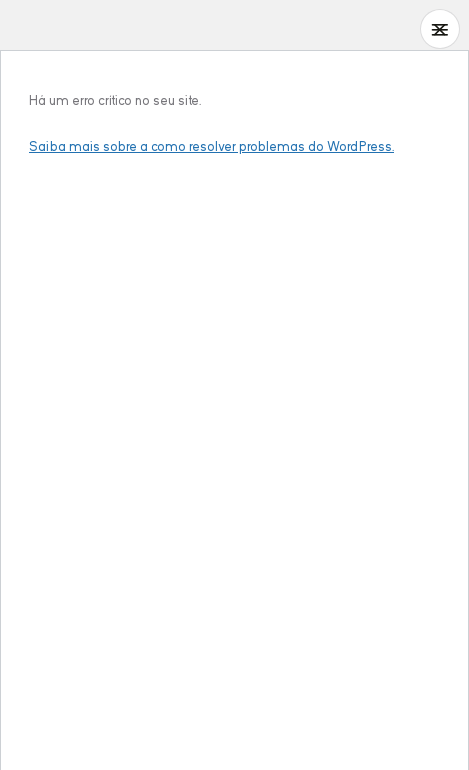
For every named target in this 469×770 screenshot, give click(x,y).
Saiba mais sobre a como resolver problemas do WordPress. (211, 146)
